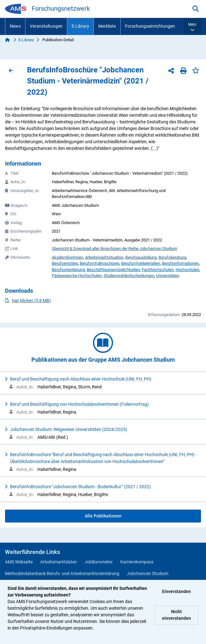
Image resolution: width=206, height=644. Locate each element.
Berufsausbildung (141, 257)
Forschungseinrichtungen (150, 26)
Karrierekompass (137, 562)
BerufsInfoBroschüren (100, 263)
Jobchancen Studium (148, 573)
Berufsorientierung (68, 270)
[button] (192, 26)
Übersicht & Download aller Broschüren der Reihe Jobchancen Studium (114, 249)
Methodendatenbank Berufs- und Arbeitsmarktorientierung (62, 573)
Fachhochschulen (158, 270)
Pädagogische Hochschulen (77, 276)
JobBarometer (99, 562)
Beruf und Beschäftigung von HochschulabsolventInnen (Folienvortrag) (79, 404)
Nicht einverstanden (176, 615)
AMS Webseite (19, 562)
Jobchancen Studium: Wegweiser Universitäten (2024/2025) (69, 429)
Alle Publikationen (103, 516)
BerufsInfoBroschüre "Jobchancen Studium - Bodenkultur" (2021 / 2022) (80, 487)
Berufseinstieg (65, 263)
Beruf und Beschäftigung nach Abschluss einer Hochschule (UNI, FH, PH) (81, 379)
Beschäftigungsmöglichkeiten (113, 270)
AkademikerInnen (68, 257)
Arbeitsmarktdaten (59, 562)
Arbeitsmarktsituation (104, 257)
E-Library (80, 26)
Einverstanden (176, 591)
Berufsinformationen (180, 263)
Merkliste (107, 26)
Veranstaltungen (46, 26)
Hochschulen (187, 270)
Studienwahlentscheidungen (129, 276)
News (15, 26)
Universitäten (168, 276)
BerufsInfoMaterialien (141, 263)
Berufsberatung (172, 257)
